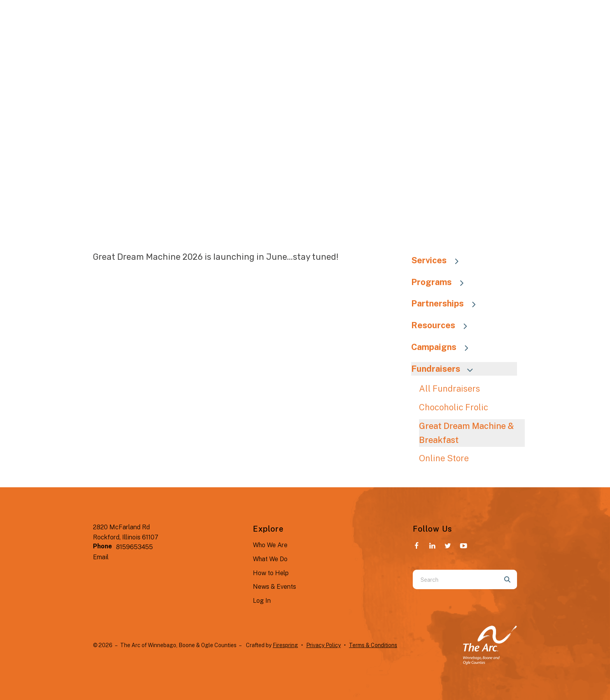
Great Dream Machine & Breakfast (466, 433)
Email (101, 557)
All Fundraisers (450, 388)
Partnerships (447, 303)
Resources (443, 325)
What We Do (270, 559)
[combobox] (455, 579)
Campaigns (443, 347)
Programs (441, 282)
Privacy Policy (323, 645)
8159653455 (134, 547)
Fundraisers (445, 369)
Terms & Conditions (373, 645)
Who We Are (270, 545)
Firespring (285, 645)
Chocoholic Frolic (454, 407)
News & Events (274, 587)
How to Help (271, 573)
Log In (262, 601)
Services (439, 260)
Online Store (444, 458)
